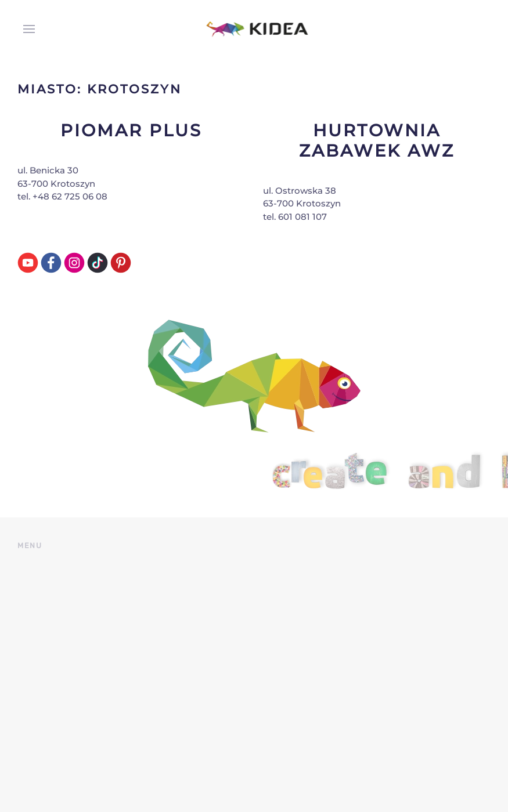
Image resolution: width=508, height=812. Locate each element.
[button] (26, 29)
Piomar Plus (131, 130)
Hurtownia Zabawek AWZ (377, 140)
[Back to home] (254, 29)
